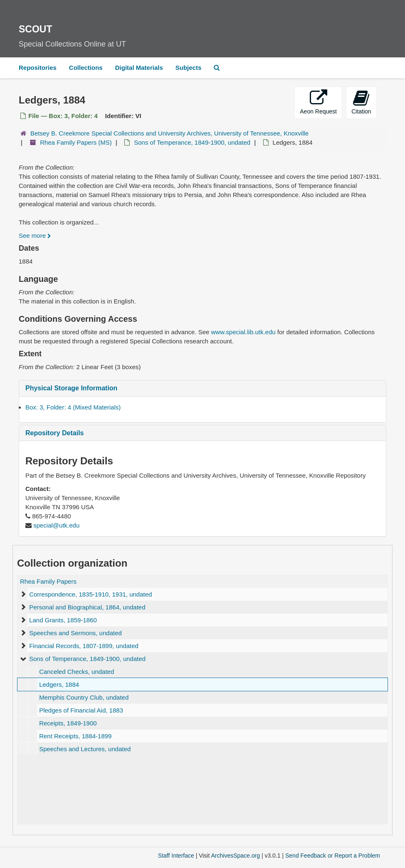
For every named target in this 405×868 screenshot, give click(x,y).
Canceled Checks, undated (77, 672)
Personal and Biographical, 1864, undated (87, 607)
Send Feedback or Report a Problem (333, 856)
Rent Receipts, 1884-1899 (75, 736)
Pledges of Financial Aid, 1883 (81, 710)
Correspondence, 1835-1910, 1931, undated (90, 594)
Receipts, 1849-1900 (68, 723)
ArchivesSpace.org (235, 856)
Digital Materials (139, 68)
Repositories (38, 68)
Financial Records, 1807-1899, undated (84, 646)
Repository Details (54, 433)
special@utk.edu (56, 525)
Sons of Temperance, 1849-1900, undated (192, 142)
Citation (361, 102)
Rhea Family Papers (48, 581)
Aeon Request (318, 102)
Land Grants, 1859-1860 (63, 620)
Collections (86, 68)
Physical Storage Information (71, 388)
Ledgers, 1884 (59, 684)
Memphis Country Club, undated (84, 697)
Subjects (189, 68)
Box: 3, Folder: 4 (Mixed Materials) (73, 407)
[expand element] (23, 594)
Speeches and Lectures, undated (85, 749)
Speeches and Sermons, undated (75, 633)
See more (35, 235)
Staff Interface (176, 856)
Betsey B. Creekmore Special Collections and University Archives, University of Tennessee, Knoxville (169, 133)
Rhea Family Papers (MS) (76, 142)
